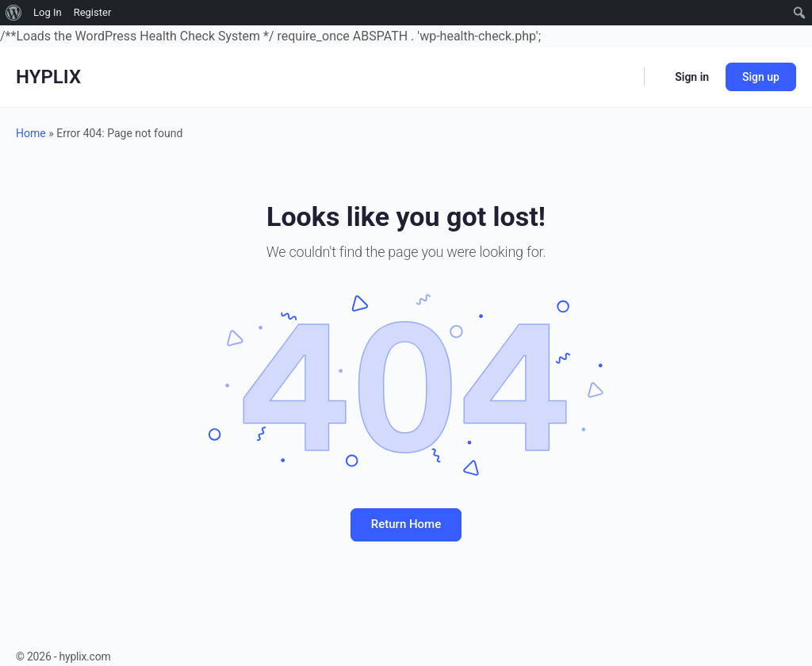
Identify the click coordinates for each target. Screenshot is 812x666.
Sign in (692, 77)
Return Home (406, 524)
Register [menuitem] (93, 12)
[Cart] (658, 77)
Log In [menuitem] (48, 12)
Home (31, 133)
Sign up (761, 77)
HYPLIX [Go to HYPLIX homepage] (48, 77)
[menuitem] (14, 13)
